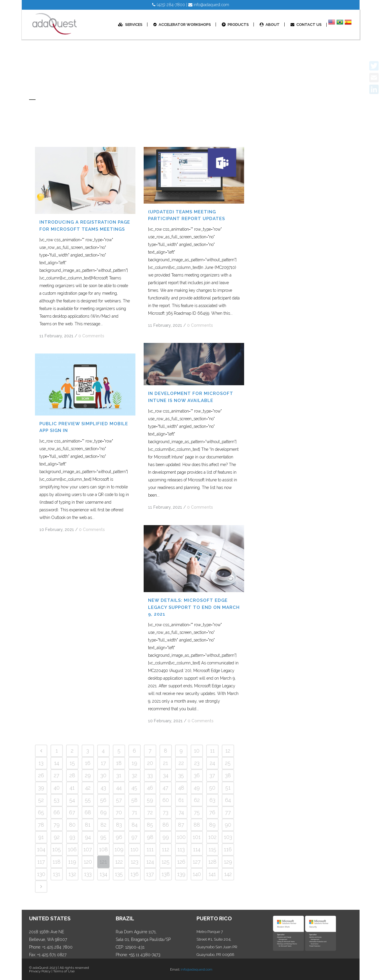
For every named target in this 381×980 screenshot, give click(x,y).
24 (212, 763)
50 (212, 788)
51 (228, 788)
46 (150, 788)
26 (41, 775)
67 (72, 812)
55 (88, 800)
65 (41, 812)
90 (228, 825)
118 (57, 862)
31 (119, 775)
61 (181, 800)
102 (212, 837)
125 (166, 862)
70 (119, 812)
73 (166, 812)
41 (72, 788)
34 (166, 775)
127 (197, 862)
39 (41, 788)
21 (166, 763)
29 (88, 775)
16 (88, 763)
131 (57, 874)
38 (228, 775)
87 (181, 825)
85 (150, 825)
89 (212, 825)
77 (228, 812)
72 (150, 812)
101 (197, 837)
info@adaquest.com (209, 5)
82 (103, 825)
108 (103, 849)
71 (135, 812)
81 (88, 825)
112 (166, 849)
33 (150, 775)
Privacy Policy (40, 971)
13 (41, 763)
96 (119, 837)
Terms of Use (64, 971)
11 (212, 751)
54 (72, 800)
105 (57, 849)
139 (181, 874)
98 (150, 837)
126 (181, 862)
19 (134, 763)
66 (57, 812)
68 (88, 812)
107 (88, 849)
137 (150, 874)
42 (88, 788)
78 (41, 825)
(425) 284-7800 (169, 5)
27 (57, 775)
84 (135, 825)
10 (197, 751)
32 (135, 775)
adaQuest (41, 968)
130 (41, 874)
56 (103, 800)
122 (119, 862)
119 (72, 862)
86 (166, 825)
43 (103, 788)
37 (212, 775)
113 (181, 849)
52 (41, 800)
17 (103, 763)
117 (41, 862)
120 (88, 862)
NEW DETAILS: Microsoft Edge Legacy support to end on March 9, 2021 (194, 607)
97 (134, 837)
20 (150, 763)
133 (88, 874)
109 (119, 849)
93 (72, 837)
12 (228, 751)
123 (135, 862)
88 (197, 825)
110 (134, 849)
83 (119, 825)
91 (41, 837)
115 (212, 849)
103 (228, 837)
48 (181, 788)
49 (197, 788)
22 (181, 763)
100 (181, 837)
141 (212, 874)
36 (197, 775)
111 (150, 849)
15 (72, 763)
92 (57, 837)
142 (228, 874)
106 (72, 849)
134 (103, 874)
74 (181, 812)
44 (119, 788)
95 (103, 837)
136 (135, 874)
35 (181, 775)
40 (57, 788)
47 (166, 788)
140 (197, 874)
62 (197, 800)
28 (72, 775)
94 (88, 837)
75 (197, 812)
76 (212, 812)
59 (150, 800)
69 (103, 812)
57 (119, 800)
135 (119, 874)
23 (197, 763)
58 (134, 800)
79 (57, 825)
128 (212, 862)
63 (212, 800)
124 (150, 862)
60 (166, 800)
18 (119, 763)
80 (72, 825)
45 (134, 788)
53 (57, 800)
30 (103, 775)
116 (228, 849)
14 (57, 763)
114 (197, 849)
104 (41, 849)
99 (166, 837)
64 (228, 800)
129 (228, 862)
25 (228, 763)
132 (72, 874)
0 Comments (91, 336)
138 (166, 874)
